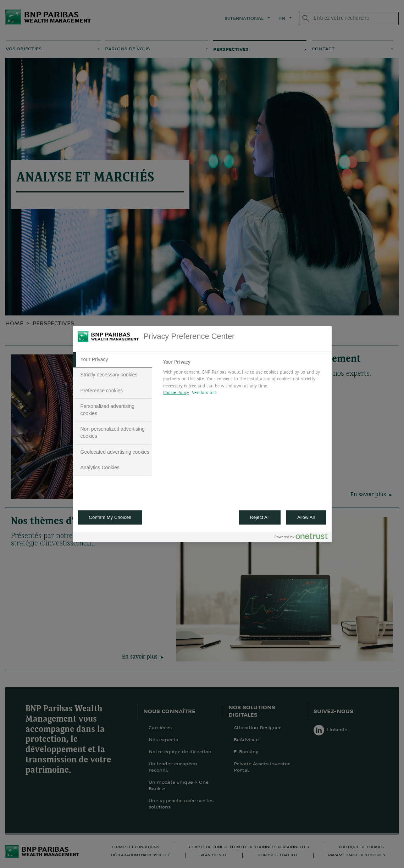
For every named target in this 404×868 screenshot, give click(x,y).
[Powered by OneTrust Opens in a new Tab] (301, 538)
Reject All (260, 517)
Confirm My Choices (110, 517)
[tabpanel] (244, 380)
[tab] (112, 360)
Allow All (306, 517)
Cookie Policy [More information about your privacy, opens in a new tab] (176, 393)
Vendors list (204, 393)
